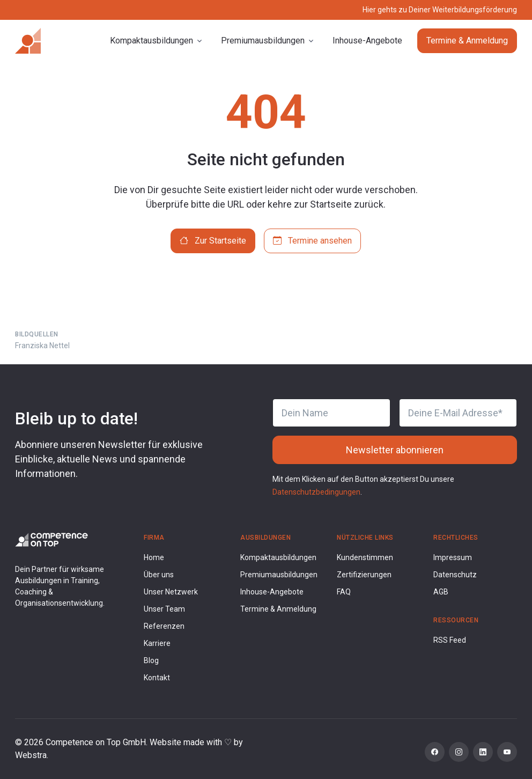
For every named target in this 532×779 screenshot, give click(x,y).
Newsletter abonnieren (395, 450)
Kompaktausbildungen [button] (152, 41)
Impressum (453, 557)
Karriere (157, 643)
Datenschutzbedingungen (316, 492)
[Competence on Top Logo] (51, 539)
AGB (441, 592)
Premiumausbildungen (279, 575)
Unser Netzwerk (171, 592)
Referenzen (164, 626)
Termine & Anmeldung (467, 41)
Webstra (31, 755)
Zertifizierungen (364, 575)
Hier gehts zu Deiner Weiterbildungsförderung (440, 10)
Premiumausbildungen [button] (263, 41)
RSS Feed (450, 640)
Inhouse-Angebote (367, 41)
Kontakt (157, 678)
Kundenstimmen (365, 557)
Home (154, 557)
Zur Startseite (213, 241)
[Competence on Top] (28, 41)
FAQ (344, 592)
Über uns (159, 575)
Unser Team (164, 609)
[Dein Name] (331, 413)
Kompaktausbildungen (278, 557)
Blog (151, 660)
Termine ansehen (312, 241)
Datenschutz (455, 575)
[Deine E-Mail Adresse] (458, 413)
